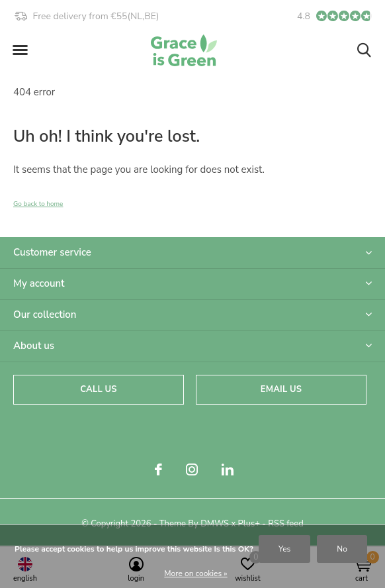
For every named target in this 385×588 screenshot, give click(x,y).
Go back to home (38, 204)
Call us (98, 389)
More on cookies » (195, 573)
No (342, 549)
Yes (284, 549)
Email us (281, 389)
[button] (20, 50)
